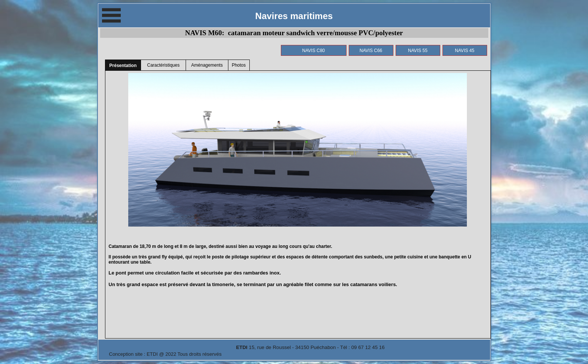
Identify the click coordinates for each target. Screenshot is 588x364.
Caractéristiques (163, 65)
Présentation (123, 66)
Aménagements (207, 65)
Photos (239, 65)
